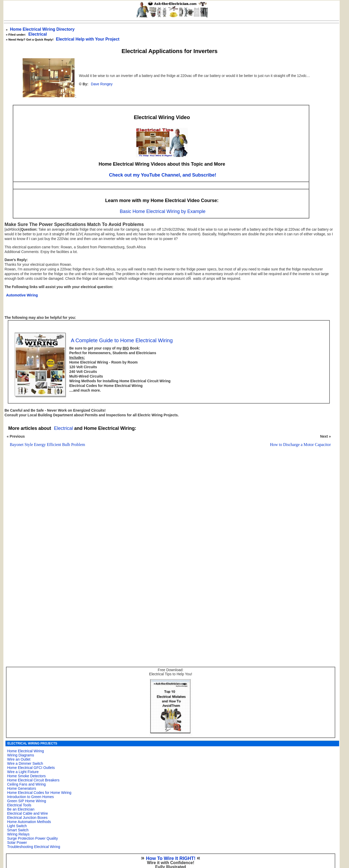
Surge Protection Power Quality (32, 838)
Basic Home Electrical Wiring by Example (163, 211)
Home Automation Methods (29, 822)
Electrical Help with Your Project (88, 39)
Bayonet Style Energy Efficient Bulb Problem (48, 445)
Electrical (38, 34)
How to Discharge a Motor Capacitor (300, 445)
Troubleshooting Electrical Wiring (33, 847)
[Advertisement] (167, 518)
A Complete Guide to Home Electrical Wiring (122, 340)
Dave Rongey (102, 84)
